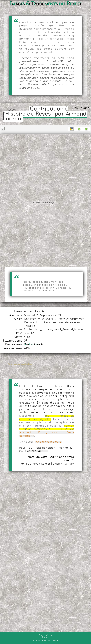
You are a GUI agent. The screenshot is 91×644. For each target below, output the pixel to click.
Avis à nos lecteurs (49, 442)
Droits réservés (34, 344)
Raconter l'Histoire (36, 322)
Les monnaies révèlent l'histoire (52, 324)
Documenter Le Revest (38, 319)
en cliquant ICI (37, 451)
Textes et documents (71, 319)
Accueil (12, 110)
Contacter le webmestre (45, 641)
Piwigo (45, 637)
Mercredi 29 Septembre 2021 (43, 315)
